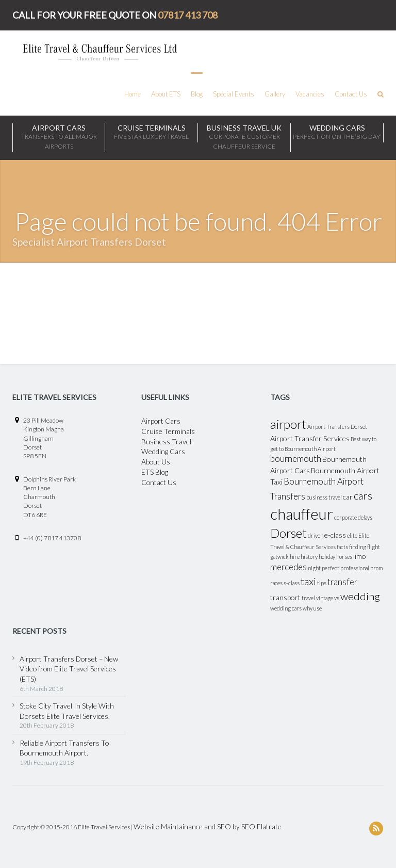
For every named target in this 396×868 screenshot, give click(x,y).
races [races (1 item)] (276, 583)
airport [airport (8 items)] (288, 424)
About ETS (166, 94)
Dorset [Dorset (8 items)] (288, 533)
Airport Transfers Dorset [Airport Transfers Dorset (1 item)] (337, 427)
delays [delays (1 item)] (365, 517)
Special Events (234, 94)
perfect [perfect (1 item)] (331, 568)
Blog (197, 94)
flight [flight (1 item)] (374, 547)
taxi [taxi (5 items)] (308, 581)
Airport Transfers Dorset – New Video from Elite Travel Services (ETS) (69, 669)
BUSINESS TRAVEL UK (244, 137)
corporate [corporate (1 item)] (345, 517)
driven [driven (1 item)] (316, 535)
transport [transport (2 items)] (285, 597)
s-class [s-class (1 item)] (292, 583)
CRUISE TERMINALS (151, 132)
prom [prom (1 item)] (376, 568)
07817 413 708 (188, 15)
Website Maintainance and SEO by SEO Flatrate (208, 826)
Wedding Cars (163, 451)
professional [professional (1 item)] (355, 568)
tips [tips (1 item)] (322, 583)
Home (133, 94)
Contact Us (351, 94)
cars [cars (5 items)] (363, 495)
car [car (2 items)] (348, 497)
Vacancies (310, 94)
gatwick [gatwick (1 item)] (279, 557)
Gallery (275, 94)
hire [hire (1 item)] (295, 557)
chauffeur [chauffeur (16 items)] (302, 514)
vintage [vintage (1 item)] (325, 598)
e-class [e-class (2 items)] (335, 535)
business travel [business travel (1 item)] (324, 497)
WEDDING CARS (337, 132)
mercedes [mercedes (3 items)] (288, 567)
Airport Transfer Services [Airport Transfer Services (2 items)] (310, 438)
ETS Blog (155, 472)
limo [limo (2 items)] (360, 556)
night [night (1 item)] (314, 568)
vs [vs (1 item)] (337, 598)
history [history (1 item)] (309, 557)
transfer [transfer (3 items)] (342, 582)
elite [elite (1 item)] (352, 535)
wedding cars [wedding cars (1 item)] (286, 608)
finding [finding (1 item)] (358, 547)
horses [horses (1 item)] (344, 557)
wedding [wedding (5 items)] (360, 596)
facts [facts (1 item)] (342, 547)
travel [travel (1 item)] (308, 598)
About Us (156, 462)
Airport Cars (59, 137)
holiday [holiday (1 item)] (327, 557)
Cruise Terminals (168, 431)
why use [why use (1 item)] (312, 608)
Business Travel (166, 441)
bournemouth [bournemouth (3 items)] (296, 459)
